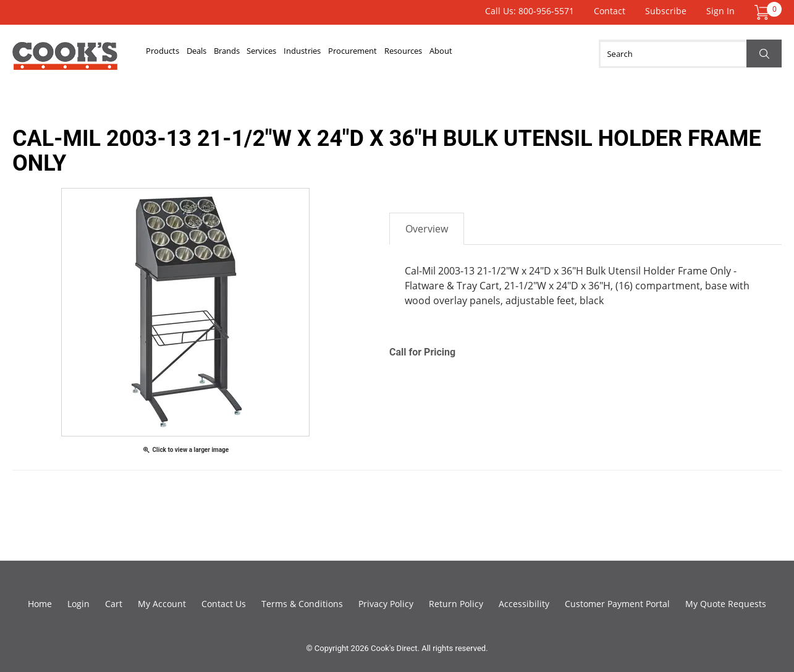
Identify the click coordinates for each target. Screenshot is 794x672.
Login (78, 604)
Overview (427, 229)
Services (328, 54)
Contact (610, 11)
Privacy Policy (386, 604)
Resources (537, 54)
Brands (274, 54)
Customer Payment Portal (617, 604)
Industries (389, 54)
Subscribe (666, 11)
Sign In (720, 11)
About (594, 54)
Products (173, 54)
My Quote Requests (726, 604)
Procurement (462, 54)
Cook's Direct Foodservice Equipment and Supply (65, 61)
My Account (162, 604)
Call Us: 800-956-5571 (530, 11)
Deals (226, 54)
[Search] (690, 54)
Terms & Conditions (302, 604)
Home (40, 604)
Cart (114, 604)
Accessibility (524, 604)
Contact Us (224, 604)
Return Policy (456, 604)
